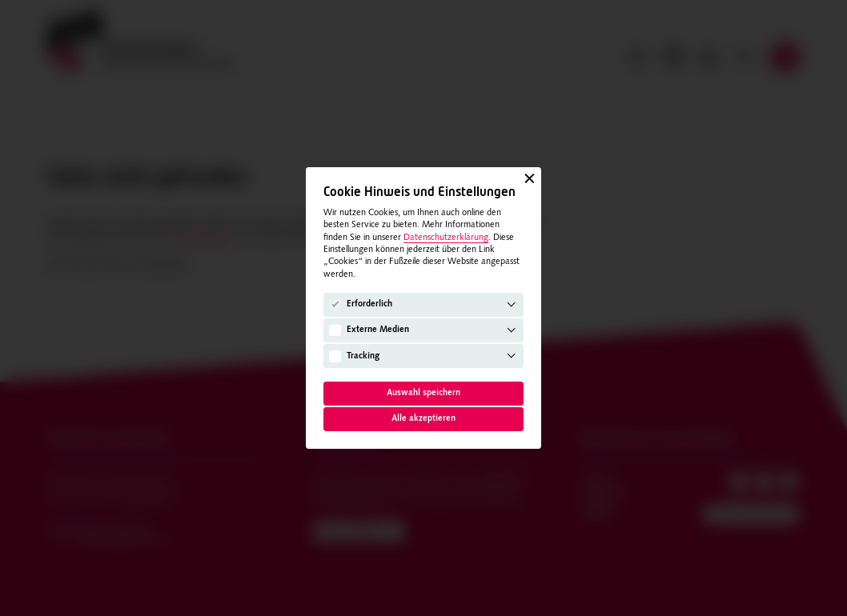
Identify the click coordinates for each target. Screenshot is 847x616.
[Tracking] (335, 356)
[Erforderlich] (335, 305)
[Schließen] (530, 179)
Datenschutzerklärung (446, 238)
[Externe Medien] (335, 331)
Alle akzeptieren (423, 419)
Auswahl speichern (423, 393)
